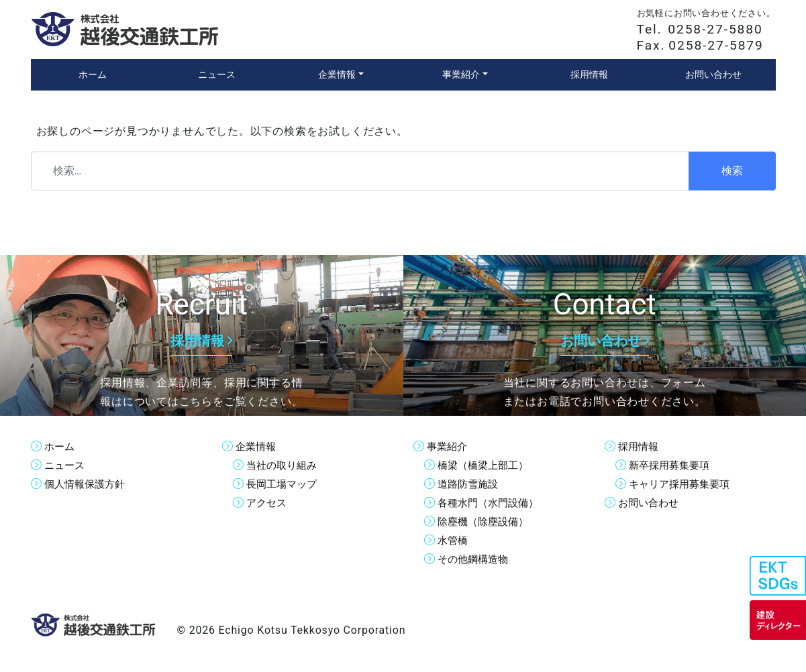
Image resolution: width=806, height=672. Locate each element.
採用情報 (640, 446)
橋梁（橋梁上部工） (486, 465)
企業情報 (257, 446)
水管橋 (454, 540)
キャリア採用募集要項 (683, 484)
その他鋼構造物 (475, 559)
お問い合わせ (650, 503)
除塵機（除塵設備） (486, 521)
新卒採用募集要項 (672, 465)
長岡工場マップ (284, 484)
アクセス (268, 503)
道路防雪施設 (470, 484)
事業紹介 (448, 446)
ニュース (66, 465)
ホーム (60, 446)
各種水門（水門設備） (491, 503)
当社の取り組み (284, 465)
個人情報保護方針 (87, 484)
